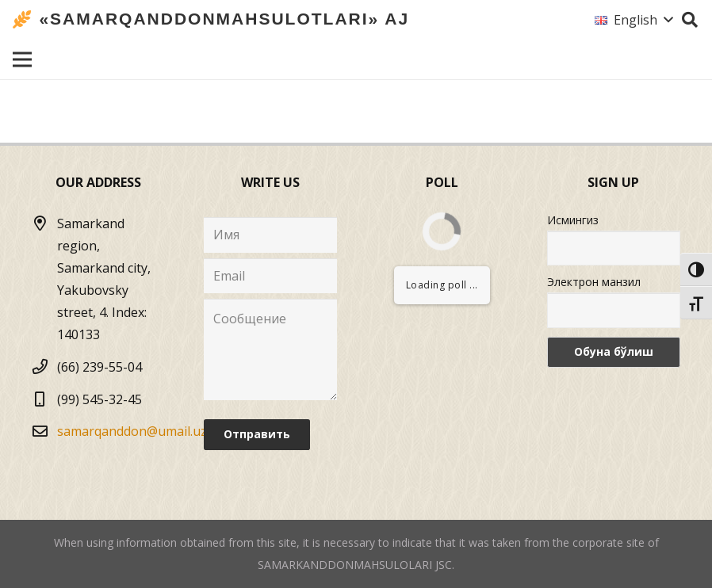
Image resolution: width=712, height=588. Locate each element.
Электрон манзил (594, 282)
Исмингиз (573, 220)
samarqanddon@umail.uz (132, 431)
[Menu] (22, 59)
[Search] (690, 20)
